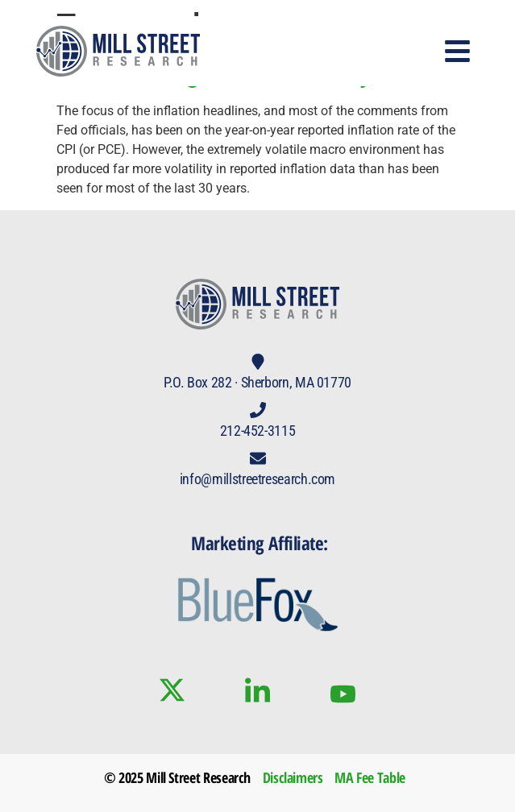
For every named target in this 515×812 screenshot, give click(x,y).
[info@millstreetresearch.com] (258, 458)
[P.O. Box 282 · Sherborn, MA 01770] (258, 362)
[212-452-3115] (258, 410)
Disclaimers (293, 777)
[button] (458, 51)
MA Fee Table (370, 777)
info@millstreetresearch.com (257, 479)
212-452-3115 (258, 431)
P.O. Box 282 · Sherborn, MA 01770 (257, 382)
